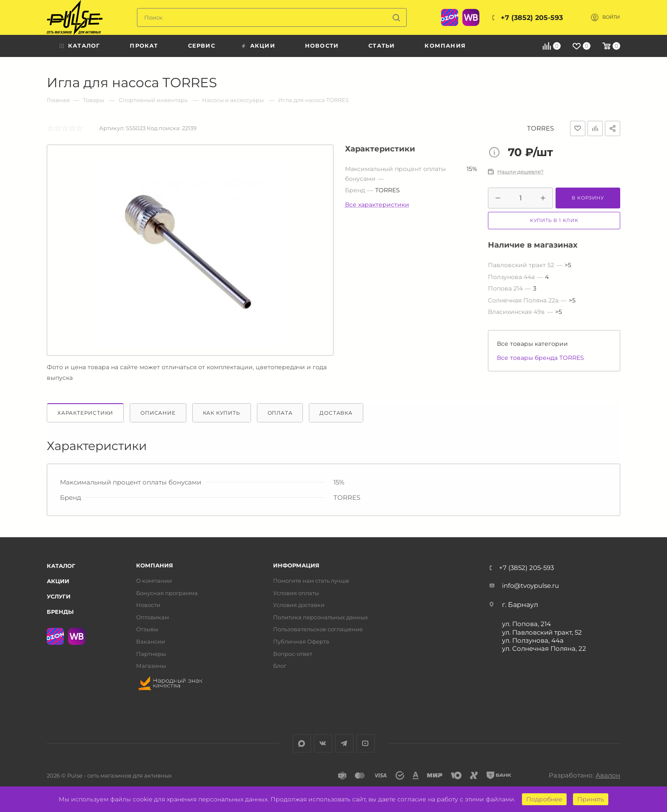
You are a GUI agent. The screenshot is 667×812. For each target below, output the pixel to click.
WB (471, 17)
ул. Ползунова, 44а (533, 640)
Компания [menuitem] (445, 46)
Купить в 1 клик (554, 220)
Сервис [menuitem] (202, 46)
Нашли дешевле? (520, 172)
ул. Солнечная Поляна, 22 (544, 648)
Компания (155, 566)
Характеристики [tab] (85, 413)
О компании (154, 581)
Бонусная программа (167, 593)
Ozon (450, 17)
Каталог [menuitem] (84, 46)
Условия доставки (299, 605)
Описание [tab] (158, 413)
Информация (296, 566)
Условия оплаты (296, 593)
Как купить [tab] (222, 413)
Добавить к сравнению (595, 128)
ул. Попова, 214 (526, 624)
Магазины (151, 666)
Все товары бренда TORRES (540, 358)
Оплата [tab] (280, 413)
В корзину (588, 198)
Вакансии (151, 642)
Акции (58, 581)
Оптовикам (152, 617)
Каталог (61, 566)
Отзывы (147, 629)
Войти (611, 17)
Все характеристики (377, 205)
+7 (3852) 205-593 (532, 18)
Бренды (60, 612)
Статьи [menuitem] (382, 46)
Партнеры (151, 654)
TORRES (540, 128)
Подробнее (544, 799)
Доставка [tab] (336, 413)
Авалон (608, 775)
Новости (148, 605)
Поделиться (613, 128)
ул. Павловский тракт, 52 (542, 632)
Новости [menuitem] (322, 46)
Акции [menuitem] (263, 46)
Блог (280, 666)
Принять (591, 799)
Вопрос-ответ (293, 654)
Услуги (59, 596)
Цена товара (496, 153)
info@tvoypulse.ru (530, 585)
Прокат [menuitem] (144, 46)
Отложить (578, 128)
